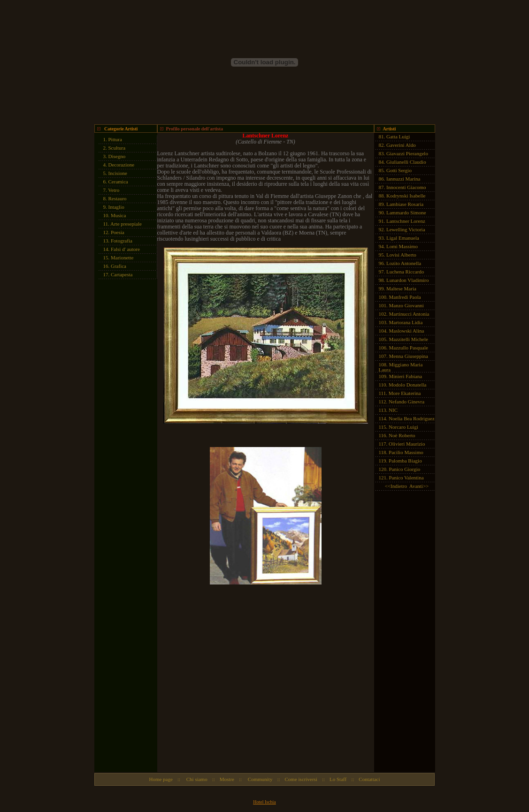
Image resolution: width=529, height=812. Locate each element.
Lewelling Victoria (406, 229)
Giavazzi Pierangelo (407, 153)
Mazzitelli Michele (409, 339)
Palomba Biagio (405, 461)
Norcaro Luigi (403, 427)
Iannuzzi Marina (403, 179)
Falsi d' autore (125, 249)
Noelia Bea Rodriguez (412, 418)
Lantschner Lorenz (406, 221)
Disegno (117, 156)
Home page (161, 779)
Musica (118, 215)
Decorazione (122, 165)
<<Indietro (396, 486)
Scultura (117, 148)
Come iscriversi (301, 779)
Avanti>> (419, 486)
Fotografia (122, 241)
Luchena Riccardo (405, 272)
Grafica (119, 266)
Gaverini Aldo (401, 145)
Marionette (122, 258)
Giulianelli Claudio (406, 162)
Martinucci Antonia (409, 314)
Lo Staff (338, 779)
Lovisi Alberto (401, 255)
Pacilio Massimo (406, 452)
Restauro (118, 198)
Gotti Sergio (399, 170)
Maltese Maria (401, 288)
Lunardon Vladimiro (408, 280)
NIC (393, 410)
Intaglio (116, 207)
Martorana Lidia (406, 322)
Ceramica (118, 182)
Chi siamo (196, 779)
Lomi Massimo (402, 246)
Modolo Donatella (407, 385)
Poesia (118, 232)
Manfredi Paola (405, 297)
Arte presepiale (126, 224)
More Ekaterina (405, 393)
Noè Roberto (402, 435)
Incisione (118, 173)
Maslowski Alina (407, 331)
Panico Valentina (406, 478)
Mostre (227, 779)
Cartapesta (122, 274)
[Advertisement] (123, 425)
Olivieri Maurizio (407, 444)
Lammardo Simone (406, 212)
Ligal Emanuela (403, 238)
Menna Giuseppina (409, 356)
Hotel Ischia (264, 802)
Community (259, 779)
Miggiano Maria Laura (401, 367)
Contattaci (369, 779)
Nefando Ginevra (406, 402)
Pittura (115, 139)
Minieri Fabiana (406, 376)
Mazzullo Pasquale (409, 348)
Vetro (114, 190)
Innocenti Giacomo (406, 187)
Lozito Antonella (404, 263)
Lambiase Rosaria (405, 204)
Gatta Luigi (398, 137)
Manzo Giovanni (406, 305)
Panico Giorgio (405, 469)
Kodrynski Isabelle (406, 196)
